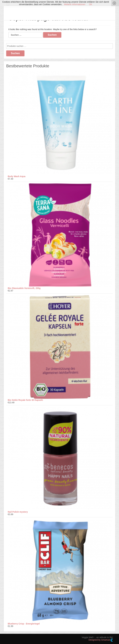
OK (90, 4)
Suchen (15, 53)
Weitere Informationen (75, 4)
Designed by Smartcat (101, 640)
